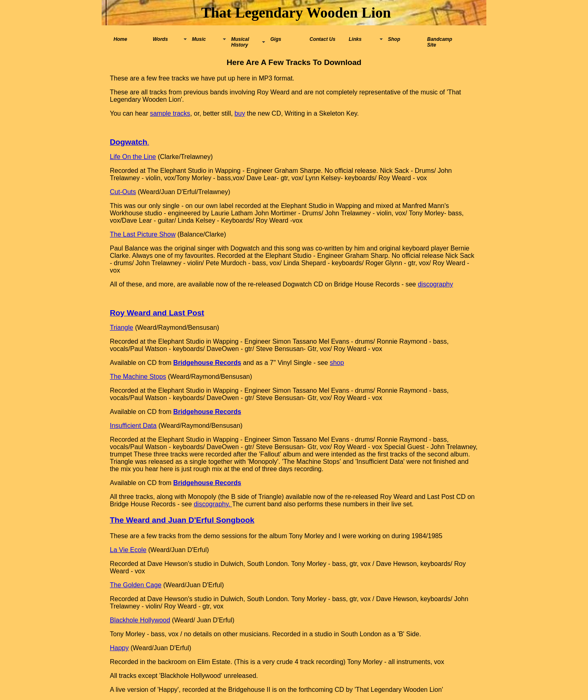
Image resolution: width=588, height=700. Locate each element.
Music (199, 39)
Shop (394, 39)
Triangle (121, 328)
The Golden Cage (136, 585)
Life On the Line (133, 157)
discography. (213, 504)
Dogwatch (129, 142)
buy (240, 113)
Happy (119, 648)
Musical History (240, 42)
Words (160, 39)
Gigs (276, 39)
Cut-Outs (123, 192)
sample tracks (170, 113)
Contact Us (322, 39)
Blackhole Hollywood (140, 620)
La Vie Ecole (128, 550)
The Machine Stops (138, 377)
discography (435, 284)
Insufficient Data (133, 426)
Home (120, 39)
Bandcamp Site (440, 42)
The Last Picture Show (143, 234)
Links (355, 39)
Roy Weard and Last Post (157, 313)
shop (337, 363)
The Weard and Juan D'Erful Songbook (182, 520)
